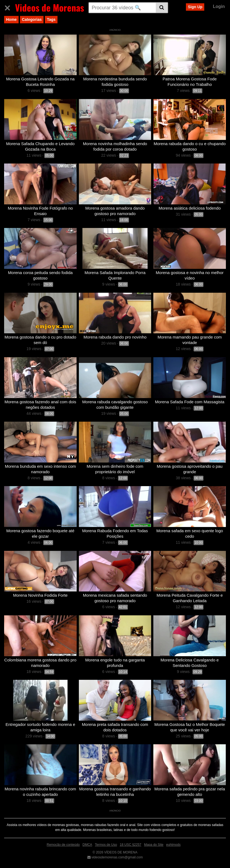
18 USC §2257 (130, 845)
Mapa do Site (154, 845)
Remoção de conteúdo (63, 845)
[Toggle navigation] (9, 7)
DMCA (87, 845)
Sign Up (195, 7)
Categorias (32, 19)
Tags (51, 19)
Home (11, 19)
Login (219, 6)
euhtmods (173, 845)
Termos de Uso (106, 845)
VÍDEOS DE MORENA (120, 852)
